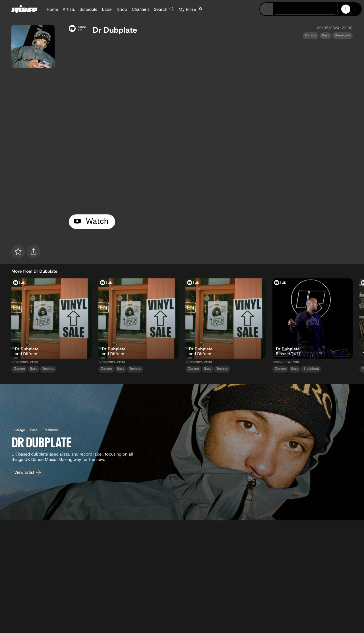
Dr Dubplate (115, 30)
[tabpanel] (211, 126)
